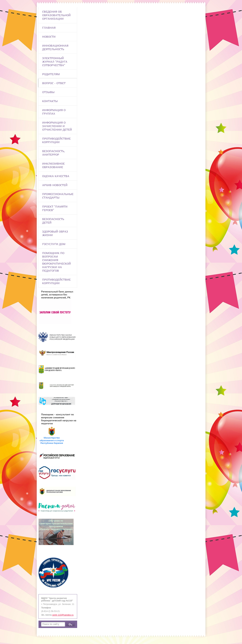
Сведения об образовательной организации (56, 15)
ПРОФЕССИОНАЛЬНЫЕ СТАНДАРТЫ (58, 196)
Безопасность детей (53, 221)
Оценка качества (56, 176)
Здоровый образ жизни (55, 233)
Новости (49, 37)
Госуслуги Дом (54, 244)
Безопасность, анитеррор (54, 153)
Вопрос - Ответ (54, 83)
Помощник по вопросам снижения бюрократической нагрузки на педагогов (57, 262)
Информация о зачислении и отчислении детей (57, 126)
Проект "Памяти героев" (55, 208)
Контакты (50, 101)
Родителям (51, 74)
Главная (49, 28)
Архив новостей (55, 185)
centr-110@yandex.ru (63, 615)
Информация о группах (54, 112)
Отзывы (48, 92)
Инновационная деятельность (55, 47)
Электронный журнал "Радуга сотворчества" (55, 62)
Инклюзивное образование (53, 165)
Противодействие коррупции (56, 140)
